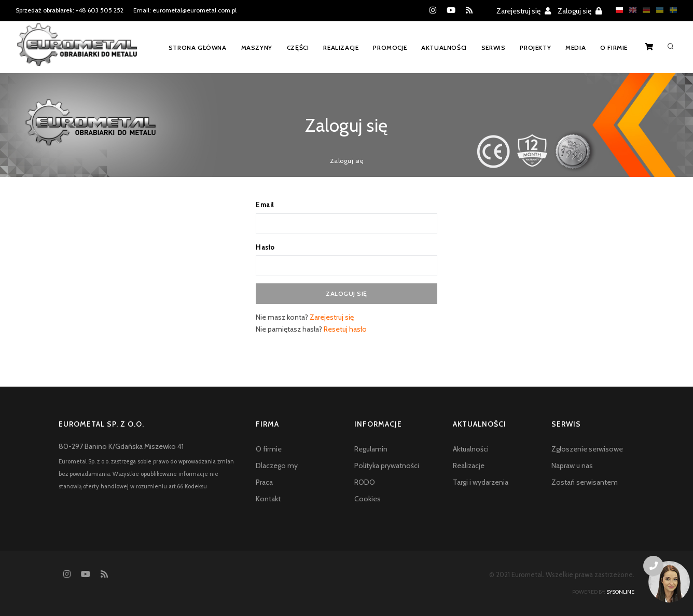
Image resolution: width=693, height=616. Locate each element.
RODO (365, 482)
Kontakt (268, 499)
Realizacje (341, 47)
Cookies (368, 499)
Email (265, 204)
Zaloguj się (580, 11)
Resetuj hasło (345, 329)
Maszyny (257, 47)
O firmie (614, 47)
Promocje (390, 47)
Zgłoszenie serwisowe (587, 449)
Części (298, 47)
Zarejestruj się (524, 11)
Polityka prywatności (387, 466)
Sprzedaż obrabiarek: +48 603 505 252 (70, 10)
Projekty (535, 47)
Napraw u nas (572, 466)
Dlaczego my (277, 466)
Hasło (265, 247)
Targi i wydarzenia (481, 482)
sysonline (620, 592)
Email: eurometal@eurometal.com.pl (185, 10)
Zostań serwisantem (585, 482)
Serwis (494, 47)
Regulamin (371, 449)
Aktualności (444, 47)
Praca (264, 482)
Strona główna (198, 47)
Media (576, 47)
